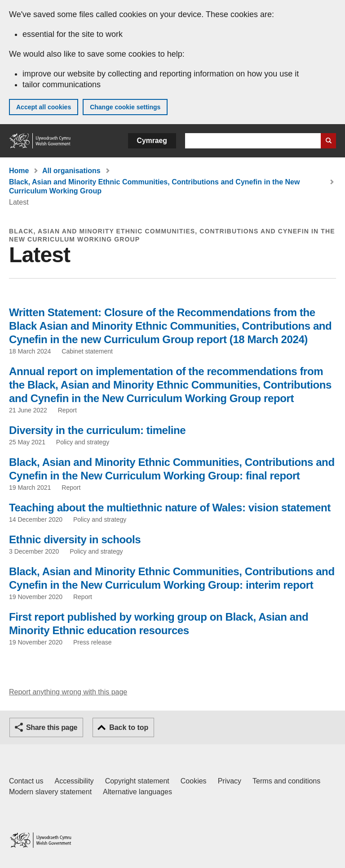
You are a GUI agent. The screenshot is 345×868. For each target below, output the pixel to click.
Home (19, 171)
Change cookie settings (125, 107)
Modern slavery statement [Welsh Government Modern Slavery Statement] (50, 792)
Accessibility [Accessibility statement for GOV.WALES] (74, 781)
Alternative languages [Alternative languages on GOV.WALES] (137, 792)
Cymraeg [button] (152, 141)
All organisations (71, 171)
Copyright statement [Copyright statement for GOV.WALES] (137, 781)
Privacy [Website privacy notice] (230, 781)
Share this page (52, 727)
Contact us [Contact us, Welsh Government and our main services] (26, 781)
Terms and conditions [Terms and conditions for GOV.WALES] (286, 781)
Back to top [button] (129, 727)
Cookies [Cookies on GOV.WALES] (194, 781)
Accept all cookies (44, 107)
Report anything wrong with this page (68, 692)
